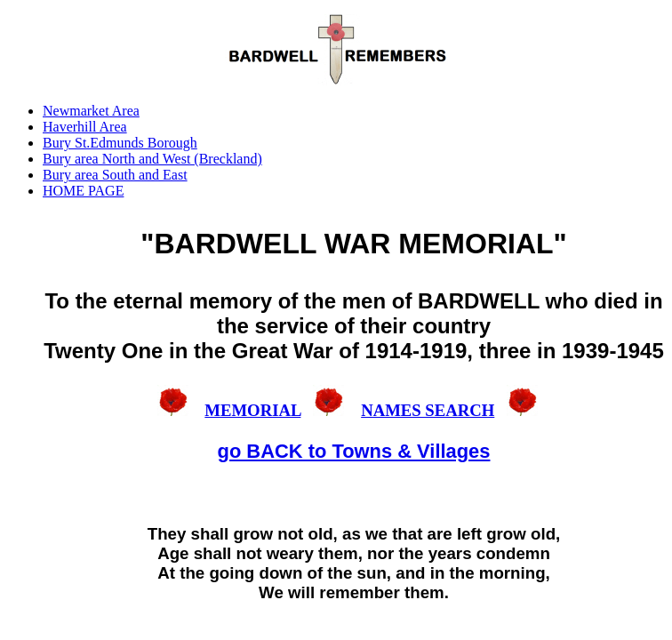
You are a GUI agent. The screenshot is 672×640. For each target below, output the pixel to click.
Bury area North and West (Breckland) (152, 159)
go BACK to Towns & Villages (354, 451)
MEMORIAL (252, 410)
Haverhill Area (85, 127)
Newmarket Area (91, 111)
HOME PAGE (83, 191)
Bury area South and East (115, 175)
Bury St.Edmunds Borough (120, 143)
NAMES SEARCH (428, 410)
